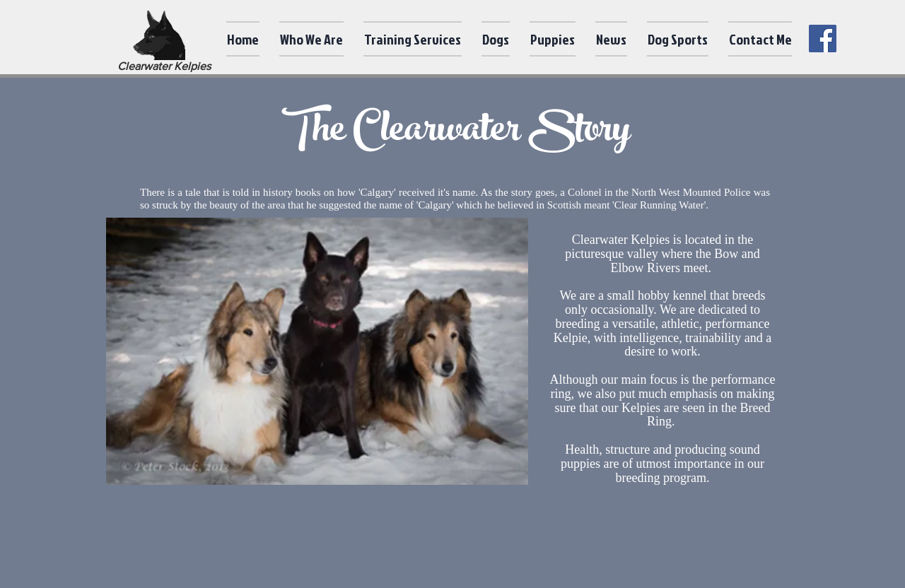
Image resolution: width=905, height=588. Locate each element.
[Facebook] (823, 39)
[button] (311, 39)
